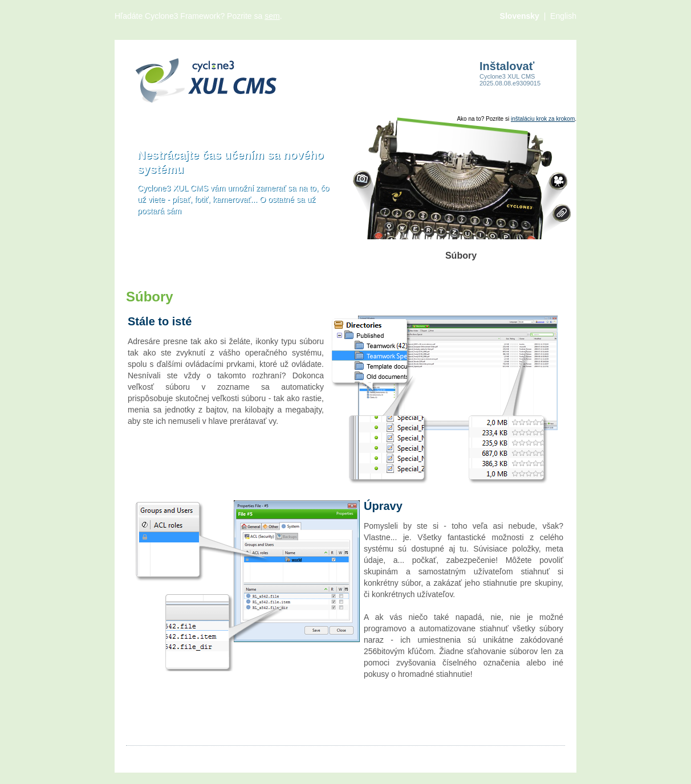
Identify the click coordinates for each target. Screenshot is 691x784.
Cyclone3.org (477, 756)
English (563, 16)
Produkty (250, 756)
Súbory (290, 756)
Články (138, 756)
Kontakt (354, 756)
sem (272, 16)
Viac (322, 756)
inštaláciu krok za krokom (543, 119)
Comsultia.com (538, 756)
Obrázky (177, 756)
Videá (213, 756)
